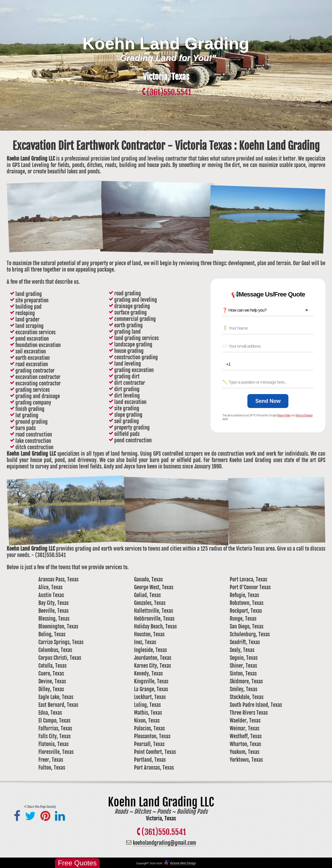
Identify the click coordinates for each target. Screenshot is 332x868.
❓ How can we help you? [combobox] (244, 310)
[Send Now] (268, 401)
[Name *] (268, 328)
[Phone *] (270, 364)
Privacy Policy (283, 415)
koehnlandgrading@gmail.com (164, 843)
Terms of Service (304, 415)
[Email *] (268, 346)
